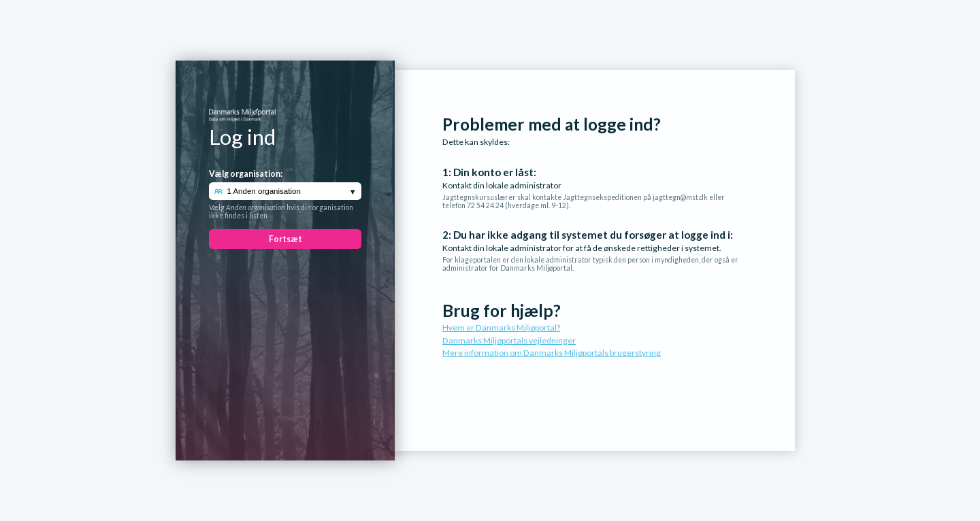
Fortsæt (285, 239)
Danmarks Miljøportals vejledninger (509, 340)
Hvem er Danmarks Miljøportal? (501, 327)
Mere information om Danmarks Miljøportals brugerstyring (552, 353)
